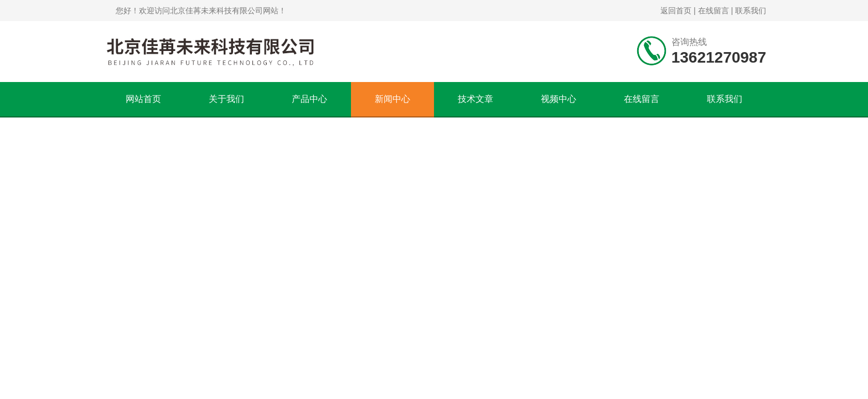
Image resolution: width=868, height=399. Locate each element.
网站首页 (143, 99)
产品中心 (309, 99)
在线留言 (714, 11)
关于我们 (226, 99)
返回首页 (676, 11)
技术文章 (476, 99)
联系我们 (751, 11)
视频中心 (559, 99)
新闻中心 (392, 99)
